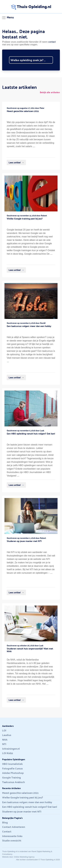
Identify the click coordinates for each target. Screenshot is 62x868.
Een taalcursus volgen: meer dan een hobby (27, 802)
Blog (5, 823)
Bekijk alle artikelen (50, 92)
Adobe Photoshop (13, 773)
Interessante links (12, 836)
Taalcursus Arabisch (14, 782)
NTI (4, 744)
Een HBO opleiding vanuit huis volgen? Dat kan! (30, 807)
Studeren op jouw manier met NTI (22, 812)
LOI (4, 731)
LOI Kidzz (8, 753)
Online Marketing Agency (24, 857)
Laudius (7, 735)
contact (52, 42)
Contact (7, 832)
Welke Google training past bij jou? (23, 798)
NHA (5, 740)
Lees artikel (15, 162)
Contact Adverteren (14, 827)
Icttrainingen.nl (11, 749)
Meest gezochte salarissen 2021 (20, 793)
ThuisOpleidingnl (31, 6)
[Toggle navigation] (8, 18)
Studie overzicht (12, 841)
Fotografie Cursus (12, 769)
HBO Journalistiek (12, 764)
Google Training (12, 778)
